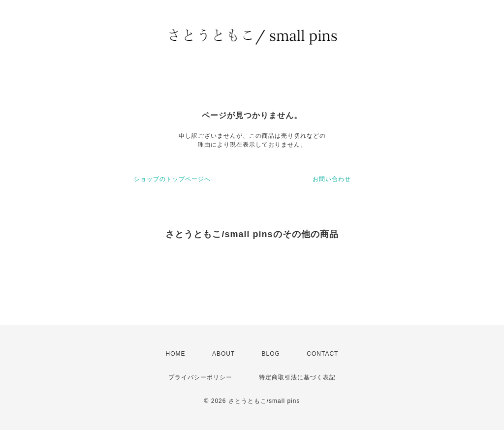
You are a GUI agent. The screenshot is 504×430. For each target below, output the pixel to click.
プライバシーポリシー (200, 377)
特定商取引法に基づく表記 (297, 377)
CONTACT (322, 354)
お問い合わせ (332, 179)
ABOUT (223, 354)
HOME (176, 354)
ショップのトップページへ (172, 179)
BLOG (271, 354)
